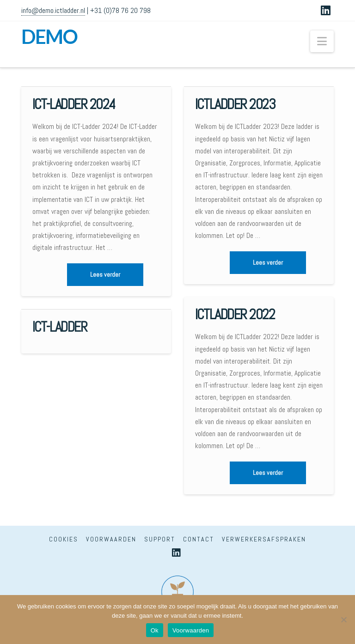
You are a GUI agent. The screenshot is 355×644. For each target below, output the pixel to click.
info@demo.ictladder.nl (53, 10)
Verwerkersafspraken (264, 539)
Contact (199, 539)
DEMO (49, 36)
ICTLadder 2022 (235, 314)
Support (160, 539)
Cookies (64, 539)
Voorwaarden (111, 539)
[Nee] (343, 620)
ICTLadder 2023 (235, 104)
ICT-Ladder (60, 327)
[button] (322, 41)
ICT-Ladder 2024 (74, 104)
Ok (155, 630)
